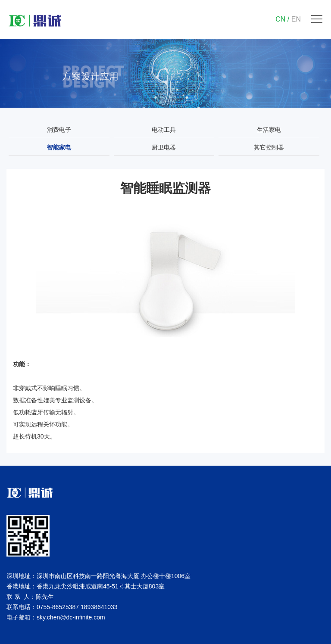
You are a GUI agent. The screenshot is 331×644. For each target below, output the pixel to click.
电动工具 (164, 130)
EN (296, 19)
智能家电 (59, 147)
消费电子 (59, 130)
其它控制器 (269, 147)
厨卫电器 (164, 147)
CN (280, 19)
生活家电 (269, 130)
